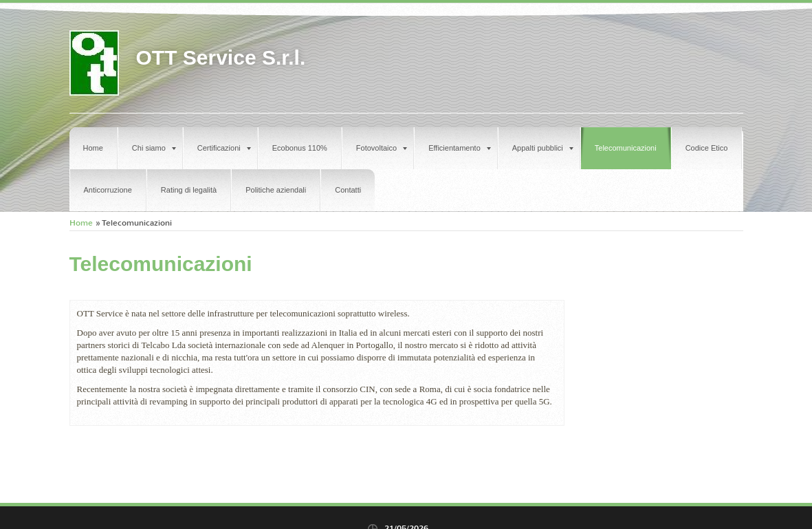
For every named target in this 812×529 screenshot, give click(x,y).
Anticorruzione (108, 190)
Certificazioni (224, 148)
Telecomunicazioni (626, 148)
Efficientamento (460, 148)
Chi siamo (154, 148)
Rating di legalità (189, 190)
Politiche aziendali (276, 190)
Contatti (348, 190)
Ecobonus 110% (300, 148)
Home (93, 148)
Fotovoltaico (382, 148)
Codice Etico (707, 148)
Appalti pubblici (543, 148)
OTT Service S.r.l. (221, 57)
